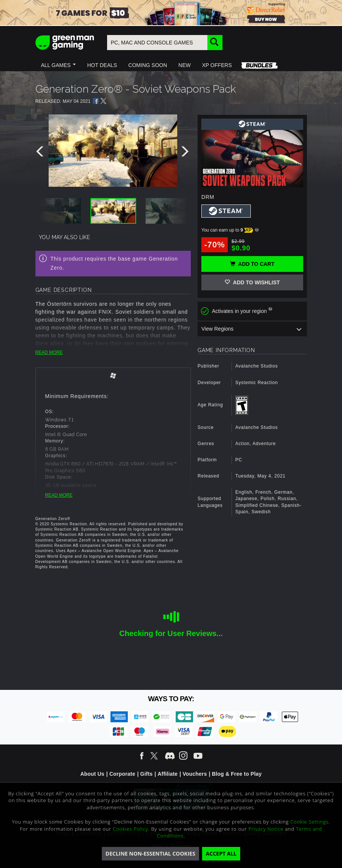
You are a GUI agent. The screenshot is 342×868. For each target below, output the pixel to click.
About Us (92, 774)
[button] (59, 65)
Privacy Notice (266, 829)
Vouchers (195, 774)
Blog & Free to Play (237, 774)
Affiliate (168, 774)
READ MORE (49, 352)
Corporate (122, 774)
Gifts (146, 774)
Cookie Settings (309, 822)
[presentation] (41, 153)
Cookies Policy (130, 829)
